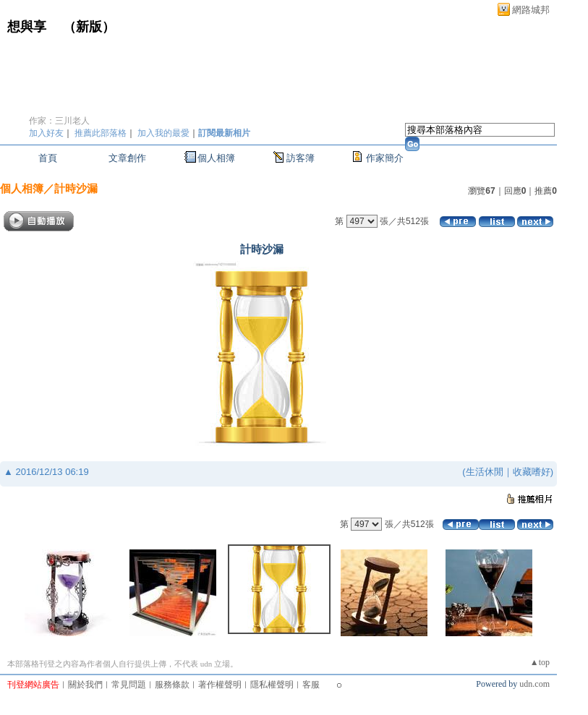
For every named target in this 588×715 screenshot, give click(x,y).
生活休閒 (485, 472)
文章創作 (127, 158)
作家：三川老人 (59, 121)
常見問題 (129, 685)
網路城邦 (531, 10)
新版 (89, 27)
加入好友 (46, 133)
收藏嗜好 (532, 472)
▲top (540, 662)
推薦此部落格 (101, 133)
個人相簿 (216, 158)
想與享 (29, 27)
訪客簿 (301, 158)
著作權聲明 (220, 685)
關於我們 (85, 685)
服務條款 (172, 685)
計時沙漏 (76, 188)
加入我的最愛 (163, 133)
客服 (311, 685)
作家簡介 (385, 158)
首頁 (48, 158)
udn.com (534, 684)
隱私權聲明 (272, 685)
